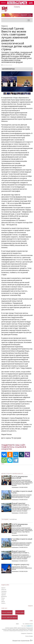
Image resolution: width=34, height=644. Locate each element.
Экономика (4, 591)
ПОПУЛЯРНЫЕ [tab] (13, 519)
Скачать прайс (20, 612)
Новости (3, 588)
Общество (4, 590)
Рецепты (3, 603)
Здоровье (4, 595)
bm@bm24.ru (30, 626)
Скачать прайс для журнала (10, 617)
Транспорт (4, 593)
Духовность (4, 596)
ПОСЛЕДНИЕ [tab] (5, 519)
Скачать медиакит (7, 612)
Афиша (3, 602)
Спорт (3, 600)
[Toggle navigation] (29, 20)
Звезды (3, 598)
